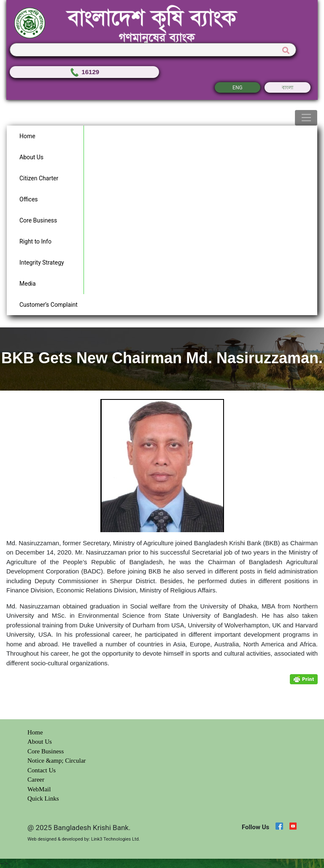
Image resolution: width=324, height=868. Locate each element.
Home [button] (27, 136)
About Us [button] (31, 157)
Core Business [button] (38, 220)
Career (36, 780)
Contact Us (42, 770)
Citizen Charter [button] (39, 178)
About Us (40, 742)
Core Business (46, 751)
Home (35, 732)
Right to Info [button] (35, 241)
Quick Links (43, 798)
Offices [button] (29, 199)
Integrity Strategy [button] (42, 263)
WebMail (39, 789)
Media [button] (28, 284)
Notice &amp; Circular (57, 761)
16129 (84, 72)
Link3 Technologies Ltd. (116, 839)
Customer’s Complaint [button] (49, 305)
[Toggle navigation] (306, 118)
